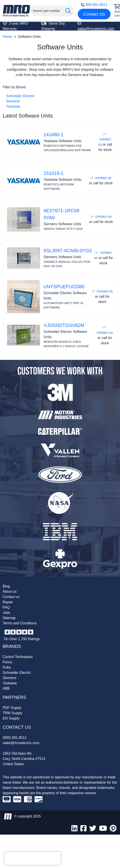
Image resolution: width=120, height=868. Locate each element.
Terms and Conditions (20, 623)
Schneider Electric (20, 96)
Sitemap (9, 618)
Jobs (6, 613)
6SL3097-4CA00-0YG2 (68, 251)
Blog (6, 586)
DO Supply (11, 718)
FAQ (6, 607)
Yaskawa (13, 106)
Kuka (7, 667)
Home (7, 37)
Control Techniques (18, 657)
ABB (6, 688)
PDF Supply (12, 708)
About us (10, 592)
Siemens (13, 101)
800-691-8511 (94, 5)
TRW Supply (13, 713)
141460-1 (54, 135)
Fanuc (7, 662)
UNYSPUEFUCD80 (64, 287)
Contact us (11, 597)
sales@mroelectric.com (21, 743)
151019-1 (54, 173)
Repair (8, 602)
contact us (103, 178)
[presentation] (33, 858)
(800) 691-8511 (15, 738)
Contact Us (94, 14)
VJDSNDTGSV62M (64, 325)
